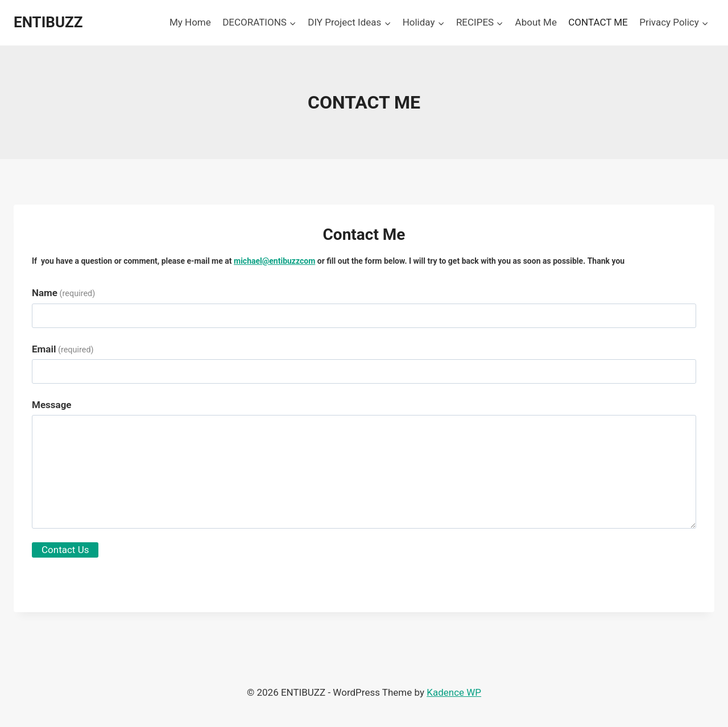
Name (63, 293)
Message (52, 405)
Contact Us (65, 550)
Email (63, 349)
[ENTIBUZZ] (48, 22)
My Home (190, 22)
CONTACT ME (598, 22)
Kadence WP (454, 692)
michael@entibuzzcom (274, 261)
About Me (536, 22)
